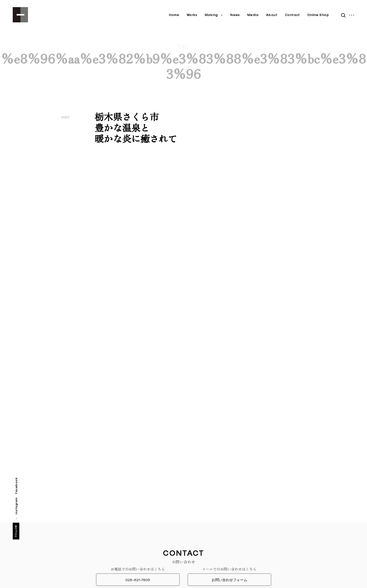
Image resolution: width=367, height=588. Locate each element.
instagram (16, 506)
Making (211, 15)
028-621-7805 (138, 580)
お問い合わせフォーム (229, 580)
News (235, 15)
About (272, 15)
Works (192, 15)
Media (253, 15)
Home (174, 15)
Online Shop (318, 15)
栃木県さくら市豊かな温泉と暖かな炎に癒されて (136, 127)
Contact (292, 15)
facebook (16, 485)
